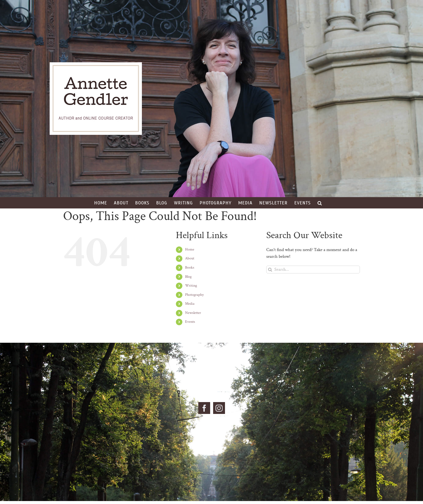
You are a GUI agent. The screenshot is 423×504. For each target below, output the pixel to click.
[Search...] (313, 270)
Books (190, 268)
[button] (320, 203)
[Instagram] (219, 408)
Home (190, 249)
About (190, 258)
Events (190, 322)
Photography (194, 295)
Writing (191, 286)
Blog (188, 277)
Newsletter (193, 313)
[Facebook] (204, 408)
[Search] (270, 270)
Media (190, 304)
